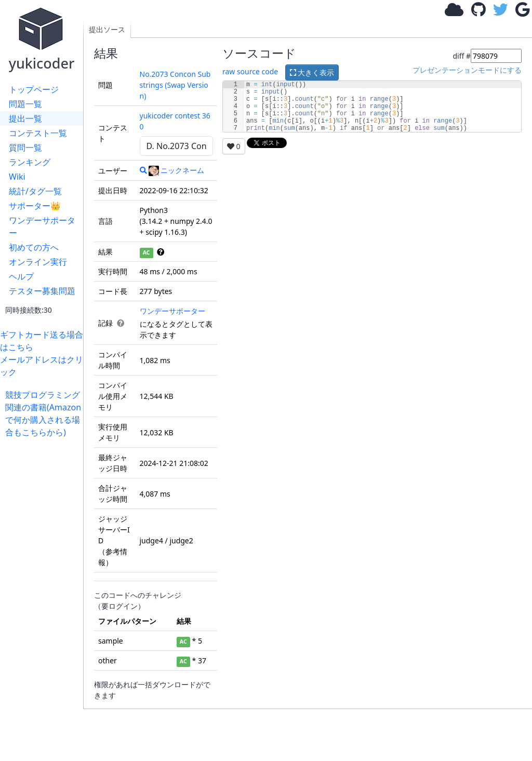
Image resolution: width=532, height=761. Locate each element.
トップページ (34, 89)
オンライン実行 (38, 262)
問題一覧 (25, 104)
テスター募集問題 (42, 291)
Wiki (17, 177)
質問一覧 (25, 148)
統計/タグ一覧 (35, 191)
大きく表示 (312, 72)
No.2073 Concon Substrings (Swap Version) (175, 85)
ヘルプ (21, 276)
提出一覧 (25, 118)
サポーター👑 (35, 206)
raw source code (250, 71)
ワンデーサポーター (42, 226)
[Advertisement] (44, 594)
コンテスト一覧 (38, 133)
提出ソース (107, 29)
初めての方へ (34, 247)
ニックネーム (176, 170)
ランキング (30, 162)
